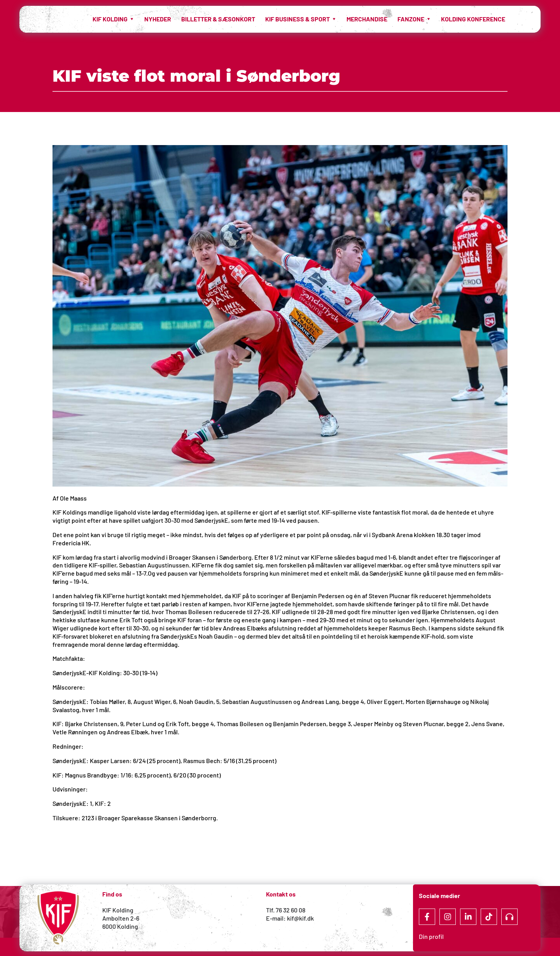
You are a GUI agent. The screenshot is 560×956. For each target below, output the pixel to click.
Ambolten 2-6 (121, 918)
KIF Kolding (118, 910)
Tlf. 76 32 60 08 (286, 910)
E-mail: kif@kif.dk (290, 918)
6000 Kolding (121, 926)
